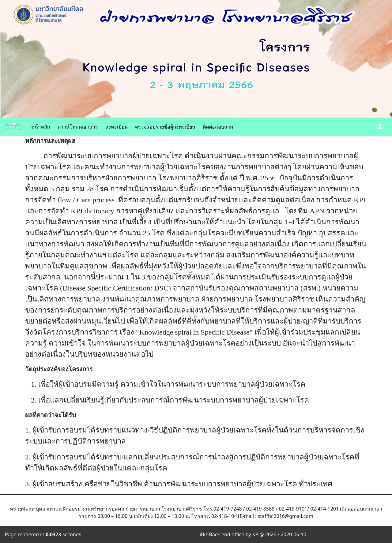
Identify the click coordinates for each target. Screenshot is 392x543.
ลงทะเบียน (117, 127)
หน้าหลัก (41, 127)
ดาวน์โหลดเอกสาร (78, 127)
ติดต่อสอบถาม (218, 127)
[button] (380, 127)
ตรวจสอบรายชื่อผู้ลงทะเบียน (165, 127)
